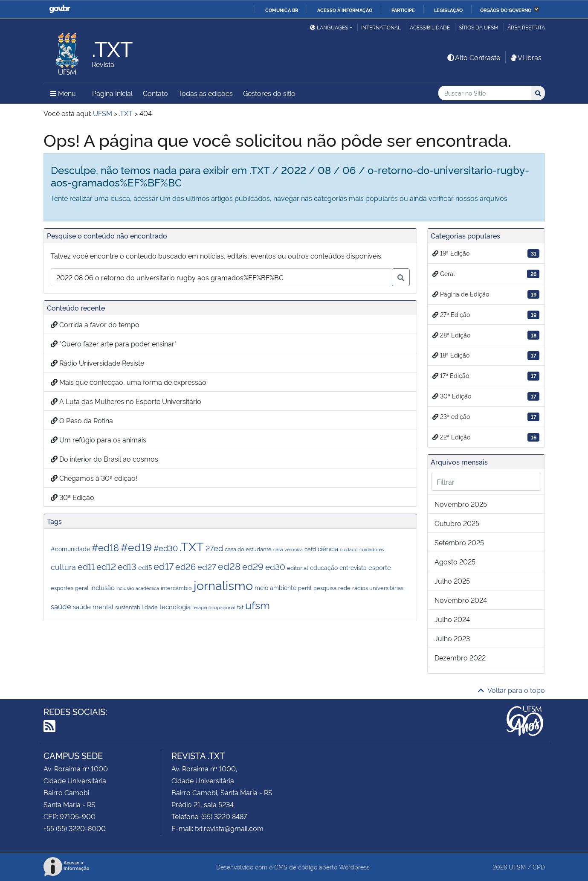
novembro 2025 (461, 504)
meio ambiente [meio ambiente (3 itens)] (275, 587)
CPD (539, 867)
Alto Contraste (473, 57)
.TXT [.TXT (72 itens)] (192, 546)
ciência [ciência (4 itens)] (328, 548)
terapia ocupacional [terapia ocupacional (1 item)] (214, 607)
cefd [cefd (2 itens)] (310, 549)
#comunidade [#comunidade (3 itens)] (70, 548)
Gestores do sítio (269, 93)
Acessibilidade (430, 27)
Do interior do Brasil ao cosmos (104, 459)
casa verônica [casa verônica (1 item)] (288, 549)
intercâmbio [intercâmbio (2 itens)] (176, 587)
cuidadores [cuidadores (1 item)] (372, 549)
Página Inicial (112, 93)
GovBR (60, 9)
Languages (329, 27)
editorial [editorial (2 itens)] (298, 567)
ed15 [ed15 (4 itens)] (145, 567)
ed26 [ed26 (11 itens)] (185, 566)
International (381, 27)
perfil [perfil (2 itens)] (305, 587)
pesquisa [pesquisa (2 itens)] (325, 587)
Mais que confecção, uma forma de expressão (129, 382)
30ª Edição (72, 497)
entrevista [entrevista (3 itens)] (353, 567)
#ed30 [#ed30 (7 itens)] (166, 548)
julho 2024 (452, 619)
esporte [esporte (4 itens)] (380, 567)
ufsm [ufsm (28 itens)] (258, 605)
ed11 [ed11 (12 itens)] (86, 566)
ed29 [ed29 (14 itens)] (253, 566)
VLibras (525, 57)
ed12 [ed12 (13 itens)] (106, 566)
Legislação (448, 10)
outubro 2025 (457, 523)
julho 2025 (452, 581)
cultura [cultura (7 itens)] (63, 567)
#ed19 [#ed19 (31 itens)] (136, 546)
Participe (403, 10)
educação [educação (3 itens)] (324, 567)
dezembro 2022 (460, 657)
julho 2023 (452, 638)
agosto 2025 (455, 561)
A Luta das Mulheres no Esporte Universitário (126, 401)
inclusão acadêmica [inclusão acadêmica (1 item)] (138, 588)
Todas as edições (206, 93)
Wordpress (354, 867)
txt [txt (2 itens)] (240, 607)
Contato (155, 93)
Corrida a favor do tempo (95, 324)
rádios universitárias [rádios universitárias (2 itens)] (378, 587)
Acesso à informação (345, 10)
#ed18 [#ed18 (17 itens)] (105, 547)
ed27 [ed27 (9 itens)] (207, 566)
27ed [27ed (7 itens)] (214, 548)
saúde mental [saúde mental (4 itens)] (93, 606)
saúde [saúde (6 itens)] (61, 606)
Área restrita (526, 27)
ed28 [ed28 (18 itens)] (229, 566)
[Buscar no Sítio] (485, 93)
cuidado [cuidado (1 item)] (349, 549)
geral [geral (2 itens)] (82, 587)
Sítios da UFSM (479, 27)
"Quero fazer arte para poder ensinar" (114, 343)
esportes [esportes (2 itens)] (62, 587)
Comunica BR (282, 10)
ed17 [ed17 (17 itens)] (164, 566)
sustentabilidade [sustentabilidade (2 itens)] (136, 607)
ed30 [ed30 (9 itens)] (275, 566)
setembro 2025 (459, 542)
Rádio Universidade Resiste (97, 363)
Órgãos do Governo (506, 10)
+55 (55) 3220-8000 (75, 828)
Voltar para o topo (511, 690)
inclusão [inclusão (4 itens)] (103, 587)
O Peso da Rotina (82, 420)
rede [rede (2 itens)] (344, 587)
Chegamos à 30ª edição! (94, 478)
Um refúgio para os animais (98, 439)
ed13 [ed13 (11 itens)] (127, 566)
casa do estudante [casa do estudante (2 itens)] (248, 549)
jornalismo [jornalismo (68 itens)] (223, 584)
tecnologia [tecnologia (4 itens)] (175, 606)
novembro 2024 (461, 600)
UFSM (517, 867)
